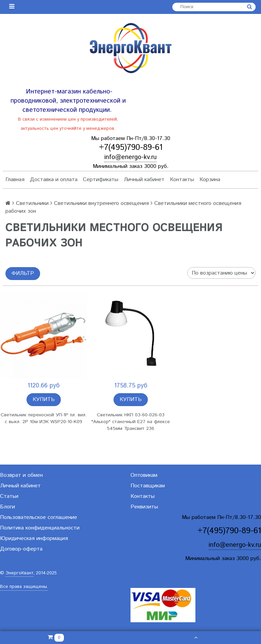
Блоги (7, 507)
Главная (15, 180)
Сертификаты (101, 180)
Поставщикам (148, 486)
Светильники (32, 203)
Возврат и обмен (21, 475)
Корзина (210, 180)
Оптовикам (144, 475)
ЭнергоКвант (20, 573)
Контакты (182, 180)
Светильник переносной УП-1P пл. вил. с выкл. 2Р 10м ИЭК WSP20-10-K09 (44, 418)
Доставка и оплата (54, 180)
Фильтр (23, 273)
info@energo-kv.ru (130, 157)
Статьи (9, 496)
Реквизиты (144, 507)
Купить (44, 399)
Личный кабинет (144, 180)
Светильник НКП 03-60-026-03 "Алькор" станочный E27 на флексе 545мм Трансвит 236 (131, 422)
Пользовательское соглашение (39, 517)
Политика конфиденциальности (40, 528)
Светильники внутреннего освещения (101, 203)
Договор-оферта (21, 549)
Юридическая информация (34, 538)
